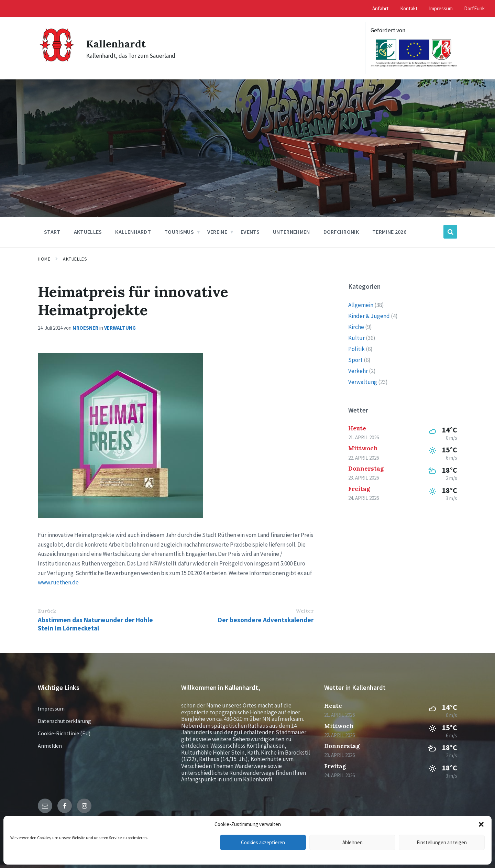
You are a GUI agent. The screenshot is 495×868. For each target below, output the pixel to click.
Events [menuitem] (250, 232)
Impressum (51, 708)
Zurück (47, 611)
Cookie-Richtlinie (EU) (64, 733)
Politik (356, 349)
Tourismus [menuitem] (179, 232)
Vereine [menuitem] (217, 232)
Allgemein (361, 305)
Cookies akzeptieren (263, 842)
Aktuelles (75, 259)
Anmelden (50, 746)
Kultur (356, 338)
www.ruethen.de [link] (58, 582)
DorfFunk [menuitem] (474, 8)
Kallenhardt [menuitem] (133, 232)
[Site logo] (57, 65)
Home (44, 259)
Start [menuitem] (52, 232)
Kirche (356, 327)
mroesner (85, 328)
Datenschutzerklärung (64, 721)
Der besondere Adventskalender (266, 620)
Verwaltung (120, 328)
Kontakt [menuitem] (409, 8)
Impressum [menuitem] (441, 8)
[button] (481, 824)
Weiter (305, 611)
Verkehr (358, 371)
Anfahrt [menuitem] (381, 8)
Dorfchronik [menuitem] (341, 232)
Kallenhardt (116, 44)
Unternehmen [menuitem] (291, 232)
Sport (355, 360)
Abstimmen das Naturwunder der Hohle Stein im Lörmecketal (95, 624)
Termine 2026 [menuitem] (389, 232)
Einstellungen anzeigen (442, 842)
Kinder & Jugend (369, 316)
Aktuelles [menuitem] (88, 232)
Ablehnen (353, 842)
